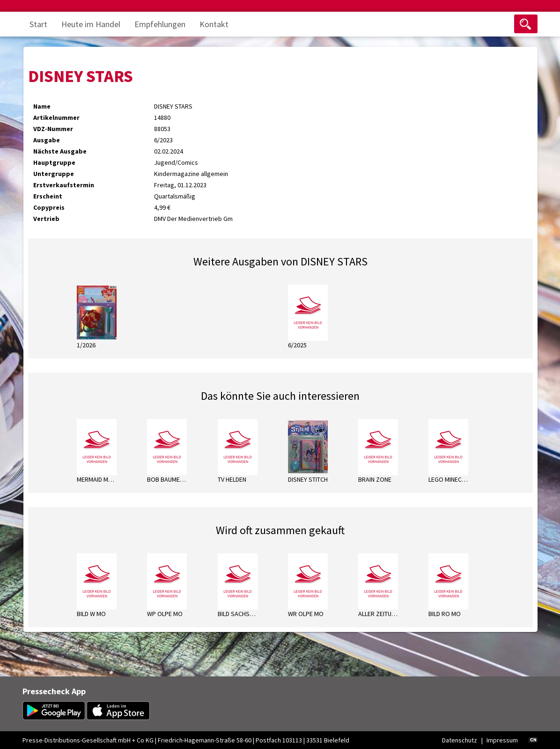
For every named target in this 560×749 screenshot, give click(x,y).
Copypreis (49, 207)
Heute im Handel (91, 24)
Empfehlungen (160, 24)
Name (42, 106)
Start (38, 24)
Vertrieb (46, 219)
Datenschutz (460, 740)
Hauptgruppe (54, 162)
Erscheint (48, 196)
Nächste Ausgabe (60, 151)
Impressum (502, 740)
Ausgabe (47, 140)
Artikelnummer (56, 117)
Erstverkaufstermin (64, 185)
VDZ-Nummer (53, 129)
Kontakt (214, 24)
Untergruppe (54, 174)
